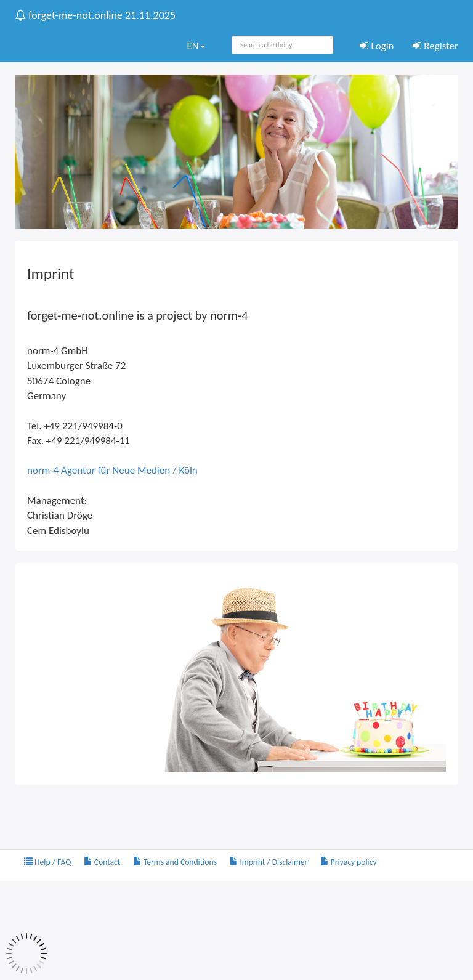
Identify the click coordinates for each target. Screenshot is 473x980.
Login (377, 46)
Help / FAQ (47, 862)
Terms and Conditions (175, 862)
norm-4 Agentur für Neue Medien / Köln (112, 470)
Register (436, 46)
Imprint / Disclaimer (268, 862)
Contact (102, 862)
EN (196, 46)
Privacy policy (349, 862)
